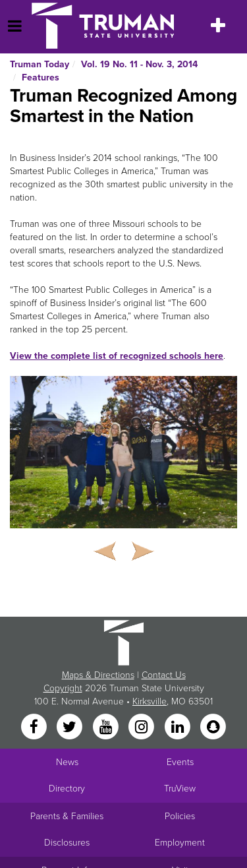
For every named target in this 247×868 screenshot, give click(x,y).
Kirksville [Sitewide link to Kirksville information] (150, 701)
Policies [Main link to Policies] (180, 816)
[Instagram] (143, 728)
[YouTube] (107, 728)
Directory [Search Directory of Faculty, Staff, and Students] (67, 789)
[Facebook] (35, 728)
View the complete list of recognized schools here (117, 356)
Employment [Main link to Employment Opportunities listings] (180, 843)
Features (41, 77)
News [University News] (67, 762)
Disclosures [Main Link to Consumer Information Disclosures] (67, 843)
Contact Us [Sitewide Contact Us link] (164, 675)
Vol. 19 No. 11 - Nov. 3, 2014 (139, 64)
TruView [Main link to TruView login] (180, 789)
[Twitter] (71, 728)
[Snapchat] (213, 728)
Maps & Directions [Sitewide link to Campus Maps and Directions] (98, 675)
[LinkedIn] (178, 728)
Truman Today (40, 64)
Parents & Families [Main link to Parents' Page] (67, 816)
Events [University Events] (180, 762)
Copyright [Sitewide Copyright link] (63, 688)
